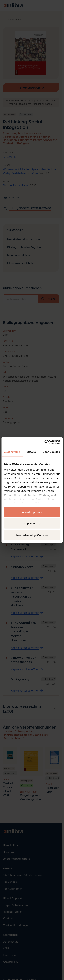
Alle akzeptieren (32, 512)
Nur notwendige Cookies (32, 535)
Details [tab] (31, 452)
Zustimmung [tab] (12, 452)
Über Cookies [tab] (51, 452)
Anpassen (32, 523)
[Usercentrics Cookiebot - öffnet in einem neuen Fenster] (45, 442)
